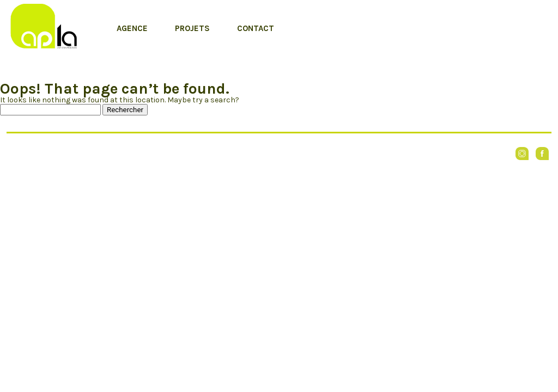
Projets (192, 28)
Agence (132, 28)
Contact (256, 28)
